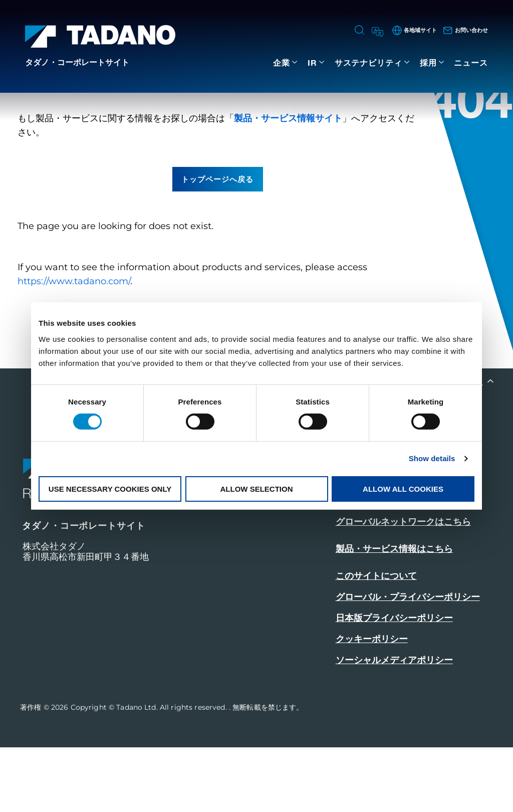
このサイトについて (376, 641)
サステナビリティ (368, 62)
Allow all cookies (403, 489)
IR (312, 62)
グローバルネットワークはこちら (403, 586)
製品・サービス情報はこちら (394, 614)
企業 (282, 62)
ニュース (471, 62)
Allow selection (257, 489)
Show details (432, 458)
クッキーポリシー (372, 704)
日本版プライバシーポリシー (394, 683)
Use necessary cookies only (110, 489)
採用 (428, 62)
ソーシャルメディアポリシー (394, 725)
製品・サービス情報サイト (288, 183)
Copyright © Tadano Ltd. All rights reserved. (150, 772)
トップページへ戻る (217, 244)
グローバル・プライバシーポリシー (408, 662)
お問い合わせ (365, 558)
